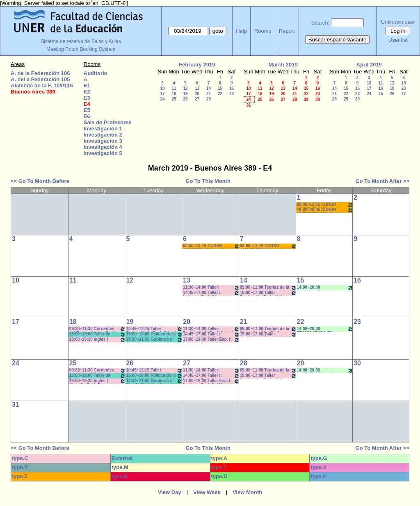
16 (232, 88)
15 (220, 88)
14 (209, 88)
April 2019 (369, 65)
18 (174, 94)
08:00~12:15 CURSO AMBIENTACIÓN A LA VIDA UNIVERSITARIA (325, 205)
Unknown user (398, 22)
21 (209, 94)
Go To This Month (208, 181)
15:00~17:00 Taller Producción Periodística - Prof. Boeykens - (268, 293)
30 (318, 99)
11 (174, 88)
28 (209, 99)
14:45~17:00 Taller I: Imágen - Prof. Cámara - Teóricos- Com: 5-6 (211, 293)
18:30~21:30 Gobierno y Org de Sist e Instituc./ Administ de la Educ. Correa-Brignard (154, 340)
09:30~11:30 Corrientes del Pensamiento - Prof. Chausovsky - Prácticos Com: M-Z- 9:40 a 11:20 (98, 329)
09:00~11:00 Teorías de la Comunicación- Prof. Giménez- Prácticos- (268, 288)
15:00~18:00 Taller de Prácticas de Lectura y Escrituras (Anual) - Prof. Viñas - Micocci (98, 334)
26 (185, 99)
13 (197, 88)
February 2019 (197, 65)
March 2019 (283, 65)
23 (232, 94)
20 (197, 94)
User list (398, 40)
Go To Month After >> (382, 181)
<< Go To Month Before (40, 181)
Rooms (263, 31)
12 (185, 88)
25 (174, 99)
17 (162, 94)
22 (220, 94)
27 (197, 99)
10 (162, 88)
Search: (320, 23)
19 (185, 94)
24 (162, 99)
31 (248, 105)
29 (306, 99)
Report (287, 31)
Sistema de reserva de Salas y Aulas (81, 41)
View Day (170, 492)
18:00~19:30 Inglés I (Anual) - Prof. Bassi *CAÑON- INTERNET (98, 340)
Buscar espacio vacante (338, 40)
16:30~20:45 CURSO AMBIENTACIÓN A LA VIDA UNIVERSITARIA (325, 210)
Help (241, 31)
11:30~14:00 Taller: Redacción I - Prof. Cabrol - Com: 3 (211, 288)
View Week (207, 492)
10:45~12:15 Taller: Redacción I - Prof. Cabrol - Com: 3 (154, 329)
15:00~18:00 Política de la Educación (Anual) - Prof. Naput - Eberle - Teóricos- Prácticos (154, 334)
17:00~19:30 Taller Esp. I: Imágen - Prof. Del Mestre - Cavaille (211, 340)
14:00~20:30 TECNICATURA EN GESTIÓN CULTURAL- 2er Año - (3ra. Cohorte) (325, 288)
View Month (247, 492)
